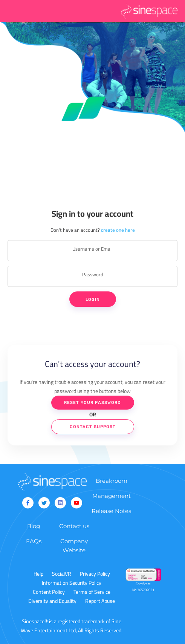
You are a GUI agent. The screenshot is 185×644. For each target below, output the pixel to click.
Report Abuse (100, 601)
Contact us (74, 526)
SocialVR (62, 574)
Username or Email (92, 249)
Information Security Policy (72, 583)
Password (93, 274)
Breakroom (112, 481)
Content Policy (49, 592)
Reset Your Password (92, 403)
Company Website (74, 546)
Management (112, 496)
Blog (34, 526)
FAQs (34, 541)
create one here (118, 230)
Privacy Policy (95, 574)
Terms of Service (92, 592)
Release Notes (111, 511)
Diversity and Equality (52, 601)
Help (38, 574)
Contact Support (93, 427)
